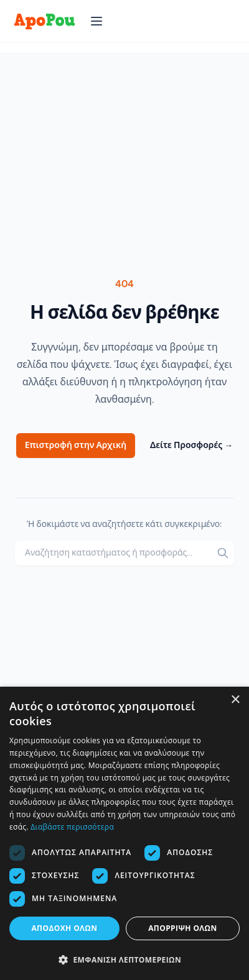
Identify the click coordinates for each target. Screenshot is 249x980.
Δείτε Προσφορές (191, 445)
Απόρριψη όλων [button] (182, 928)
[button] (125, 959)
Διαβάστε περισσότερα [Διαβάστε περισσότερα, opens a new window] (72, 827)
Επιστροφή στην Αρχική (76, 445)
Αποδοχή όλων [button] (64, 928)
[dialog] (125, 833)
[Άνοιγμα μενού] (96, 21)
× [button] (235, 700)
